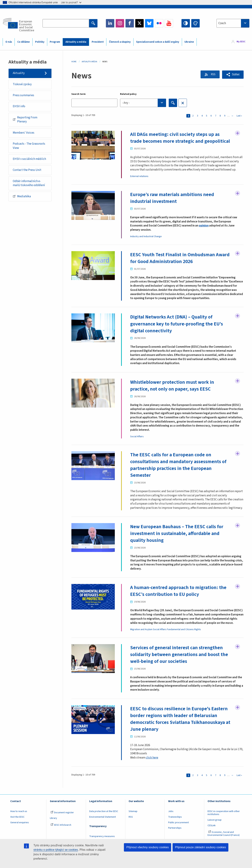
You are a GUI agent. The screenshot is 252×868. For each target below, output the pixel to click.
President (98, 42)
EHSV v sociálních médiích (29, 159)
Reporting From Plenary (25, 120)
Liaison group (215, 817)
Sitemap (133, 808)
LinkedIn (110, 23)
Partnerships (175, 825)
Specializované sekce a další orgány (158, 42)
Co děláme (24, 42)
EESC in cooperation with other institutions (224, 810)
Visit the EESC (17, 814)
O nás (9, 42)
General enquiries (20, 819)
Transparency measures (102, 833)
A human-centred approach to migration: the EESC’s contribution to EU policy (179, 589)
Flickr (159, 23)
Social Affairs (137, 435)
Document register (62, 809)
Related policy (128, 94)
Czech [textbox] (222, 23)
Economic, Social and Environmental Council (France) (224, 831)
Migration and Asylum (141, 627)
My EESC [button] (241, 42)
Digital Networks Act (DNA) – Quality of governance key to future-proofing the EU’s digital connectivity (177, 323)
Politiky (40, 42)
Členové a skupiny (120, 42)
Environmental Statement (103, 814)
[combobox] (233, 23)
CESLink (212, 822)
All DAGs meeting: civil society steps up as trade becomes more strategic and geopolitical (180, 138)
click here (152, 754)
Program (55, 42)
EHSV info (19, 106)
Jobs (171, 808)
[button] (233, 75)
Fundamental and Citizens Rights (184, 627)
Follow (237, 133)
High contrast (186, 23)
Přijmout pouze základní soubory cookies (200, 847)
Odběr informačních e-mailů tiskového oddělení (29, 183)
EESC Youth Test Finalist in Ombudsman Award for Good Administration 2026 (180, 257)
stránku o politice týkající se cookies (56, 850)
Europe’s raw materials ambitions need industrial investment (173, 197)
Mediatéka (22, 196)
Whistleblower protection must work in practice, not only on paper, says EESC (172, 384)
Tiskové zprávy (22, 84)
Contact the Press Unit (27, 170)
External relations (139, 176)
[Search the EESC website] (66, 23)
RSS (212, 74)
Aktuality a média (76, 42)
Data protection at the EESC (104, 808)
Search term (78, 94)
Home (74, 62)
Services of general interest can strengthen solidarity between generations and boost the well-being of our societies (179, 652)
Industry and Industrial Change (146, 236)
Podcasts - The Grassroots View (29, 146)
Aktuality (19, 73)
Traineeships (175, 814)
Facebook (130, 23)
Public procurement (178, 819)
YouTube (169, 23)
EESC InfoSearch (61, 822)
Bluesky (149, 23)
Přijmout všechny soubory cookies (148, 847)
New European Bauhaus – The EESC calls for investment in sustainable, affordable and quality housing (177, 532)
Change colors (195, 23)
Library (53, 815)
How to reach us (19, 808)
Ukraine (189, 42)
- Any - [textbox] (126, 103)
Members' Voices (24, 133)
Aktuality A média (89, 62)
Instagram (120, 23)
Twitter (139, 23)
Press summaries (23, 95)
